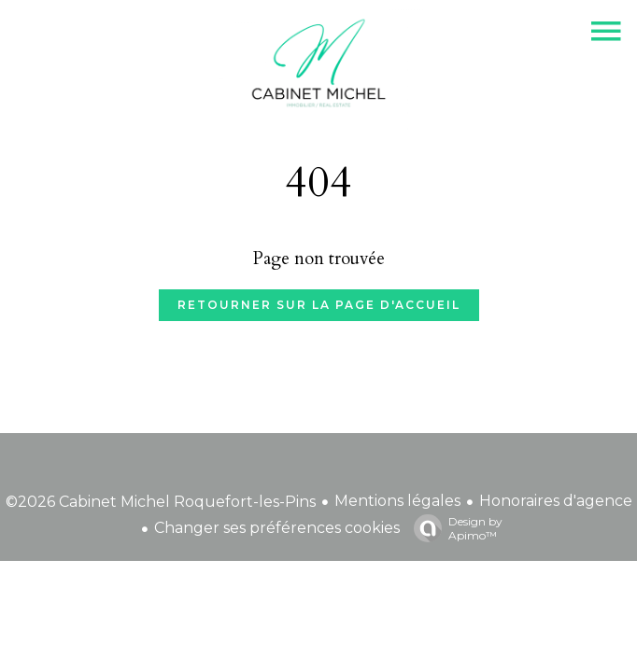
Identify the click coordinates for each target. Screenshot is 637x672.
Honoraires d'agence (556, 501)
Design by (453, 528)
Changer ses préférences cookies (277, 528)
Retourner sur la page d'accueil (319, 305)
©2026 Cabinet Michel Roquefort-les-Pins (161, 502)
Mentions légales (397, 501)
